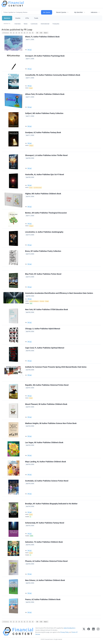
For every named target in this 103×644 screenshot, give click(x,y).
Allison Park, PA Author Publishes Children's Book (45, 94)
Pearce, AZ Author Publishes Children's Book (43, 599)
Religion (31, 146)
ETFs (27, 18)
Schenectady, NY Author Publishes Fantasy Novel (45, 523)
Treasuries (56, 24)
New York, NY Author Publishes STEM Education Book (47, 310)
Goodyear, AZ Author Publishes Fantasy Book (43, 132)
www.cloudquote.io (70, 628)
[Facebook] (89, 631)
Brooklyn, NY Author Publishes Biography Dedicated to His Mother (51, 504)
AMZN (31, 536)
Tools (36, 18)
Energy (47, 301)
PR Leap (30, 50)
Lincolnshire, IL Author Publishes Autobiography (44, 232)
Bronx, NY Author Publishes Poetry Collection (43, 251)
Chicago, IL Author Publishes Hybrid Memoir (43, 329)
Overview (18, 24)
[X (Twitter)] (84, 631)
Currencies (34, 24)
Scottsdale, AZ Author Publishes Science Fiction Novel (47, 481)
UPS (31, 303)
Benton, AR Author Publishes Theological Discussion (46, 213)
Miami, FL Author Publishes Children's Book (42, 37)
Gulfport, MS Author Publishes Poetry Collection (44, 113)
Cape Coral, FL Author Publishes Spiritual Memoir (45, 348)
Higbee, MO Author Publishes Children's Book (43, 194)
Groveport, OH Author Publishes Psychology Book (45, 56)
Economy (42, 301)
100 (41, 33)
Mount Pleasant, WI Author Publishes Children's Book (46, 404)
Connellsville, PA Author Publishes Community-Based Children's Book (53, 75)
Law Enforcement (38, 188)
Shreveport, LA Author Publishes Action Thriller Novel (46, 155)
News (26, 24)
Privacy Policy (65, 632)
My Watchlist (79, 12)
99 (37, 33)
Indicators (94, 12)
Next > (46, 33)
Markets (7, 18)
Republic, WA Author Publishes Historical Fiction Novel (47, 385)
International (45, 24)
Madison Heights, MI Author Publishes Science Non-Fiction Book (51, 423)
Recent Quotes (61, 12)
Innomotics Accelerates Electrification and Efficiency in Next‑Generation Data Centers (59, 293)
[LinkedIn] (93, 631)
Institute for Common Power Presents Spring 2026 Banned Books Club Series (56, 367)
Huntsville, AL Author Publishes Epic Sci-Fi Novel (45, 175)
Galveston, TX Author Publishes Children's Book (44, 542)
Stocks (18, 18)
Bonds (31, 88)
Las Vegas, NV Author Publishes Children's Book (44, 443)
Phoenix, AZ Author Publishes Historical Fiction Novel (46, 561)
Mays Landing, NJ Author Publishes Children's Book (46, 462)
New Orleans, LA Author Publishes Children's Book (45, 580)
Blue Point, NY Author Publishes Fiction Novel (43, 274)
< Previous (6, 33)
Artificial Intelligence (34, 301)
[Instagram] (98, 631)
